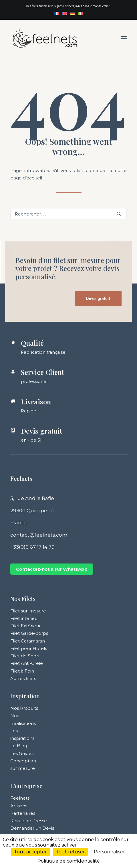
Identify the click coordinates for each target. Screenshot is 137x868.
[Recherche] (68, 214)
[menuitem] (57, 13)
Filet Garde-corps (29, 633)
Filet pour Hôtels (29, 648)
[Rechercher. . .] (68, 214)
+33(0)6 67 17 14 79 (32, 547)
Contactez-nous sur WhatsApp (52, 569)
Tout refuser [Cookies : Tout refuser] (70, 852)
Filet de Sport (25, 656)
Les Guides (22, 753)
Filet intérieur (25, 618)
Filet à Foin (22, 671)
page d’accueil (26, 178)
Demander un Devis (32, 828)
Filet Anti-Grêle (27, 663)
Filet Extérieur (25, 626)
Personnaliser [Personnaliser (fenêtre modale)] (109, 852)
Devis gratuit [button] (98, 298)
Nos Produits (24, 708)
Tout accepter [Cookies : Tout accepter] (30, 852)
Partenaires (23, 813)
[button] (124, 38)
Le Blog (19, 746)
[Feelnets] (45, 38)
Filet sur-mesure (28, 611)
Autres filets (23, 678)
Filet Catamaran (28, 641)
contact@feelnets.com (39, 535)
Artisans (19, 806)
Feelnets (20, 798)
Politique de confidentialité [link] (69, 861)
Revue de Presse (29, 821)
